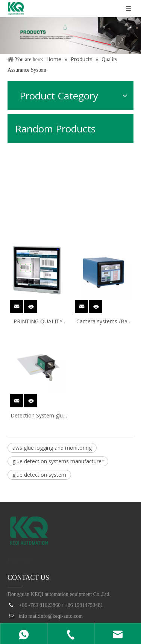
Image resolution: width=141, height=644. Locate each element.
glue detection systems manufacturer (58, 461)
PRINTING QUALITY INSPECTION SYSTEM (38, 322)
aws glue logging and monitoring (52, 448)
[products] (70, 36)
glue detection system (39, 475)
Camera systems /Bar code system (103, 322)
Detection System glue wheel (38, 416)
